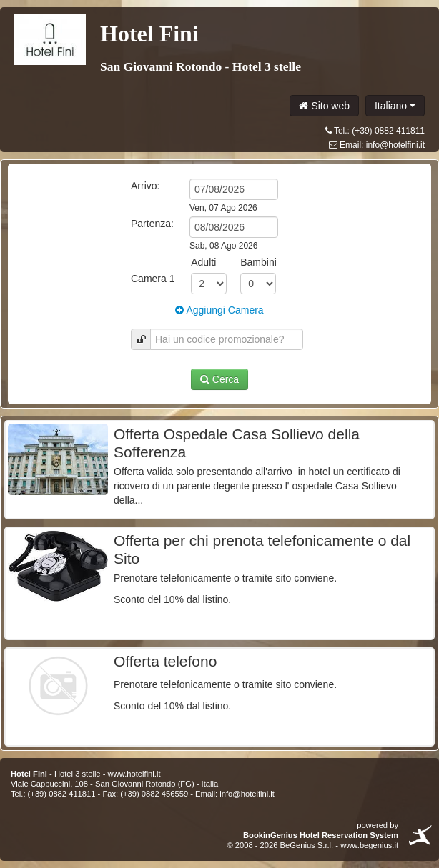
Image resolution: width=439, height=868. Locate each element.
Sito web (324, 106)
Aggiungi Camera (219, 310)
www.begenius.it (369, 845)
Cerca (219, 379)
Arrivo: (145, 186)
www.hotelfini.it (134, 774)
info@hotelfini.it (395, 145)
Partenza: (152, 224)
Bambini (258, 262)
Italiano (395, 106)
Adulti (203, 262)
